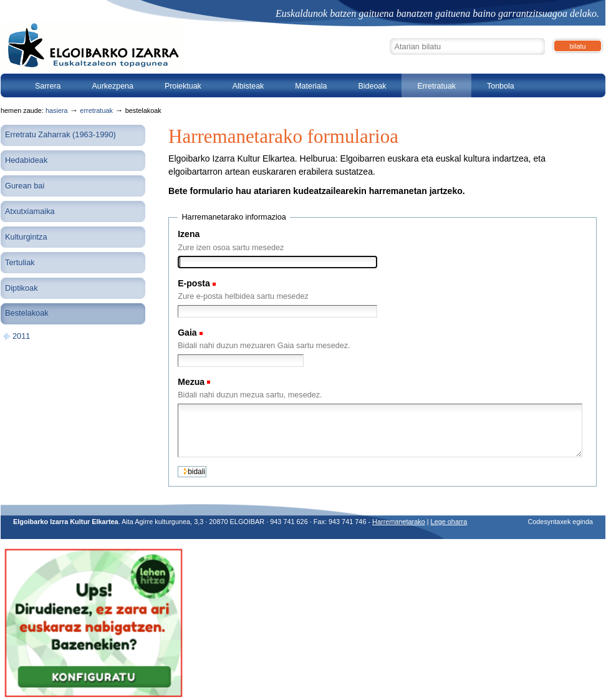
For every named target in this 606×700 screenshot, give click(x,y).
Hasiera (57, 110)
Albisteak (248, 86)
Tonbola (501, 86)
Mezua (191, 382)
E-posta (194, 283)
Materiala (311, 86)
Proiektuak (183, 86)
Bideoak (372, 86)
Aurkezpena (113, 86)
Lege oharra (449, 522)
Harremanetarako (399, 522)
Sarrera (48, 86)
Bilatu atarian (389, 36)
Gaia (187, 333)
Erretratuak (436, 86)
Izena (189, 234)
